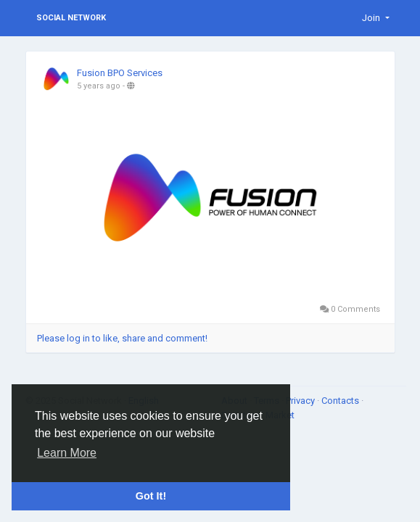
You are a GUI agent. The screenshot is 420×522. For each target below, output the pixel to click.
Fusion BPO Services (120, 73)
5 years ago (99, 86)
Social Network (71, 18)
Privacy (301, 401)
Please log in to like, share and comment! (122, 338)
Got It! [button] (151, 496)
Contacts (341, 401)
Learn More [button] (67, 453)
